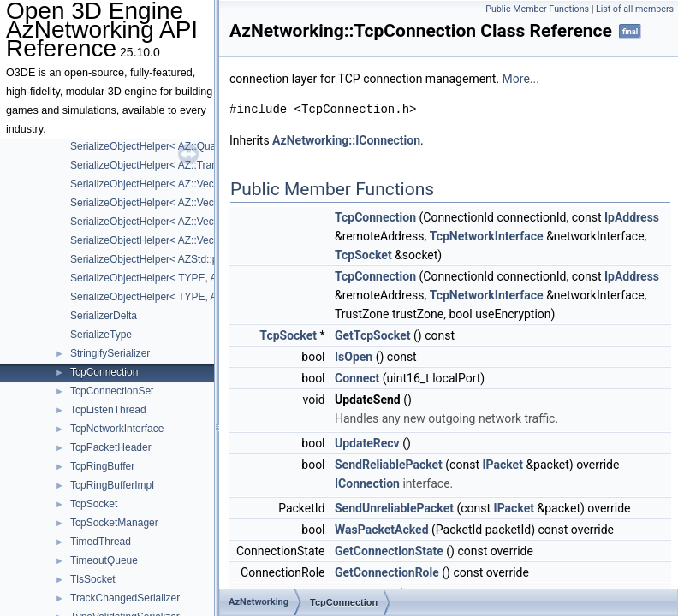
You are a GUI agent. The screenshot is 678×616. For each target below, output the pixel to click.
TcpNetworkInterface (117, 429)
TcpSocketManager (114, 523)
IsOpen (354, 357)
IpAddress (632, 217)
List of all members (635, 9)
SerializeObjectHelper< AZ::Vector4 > (155, 222)
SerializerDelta (104, 316)
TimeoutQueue (104, 560)
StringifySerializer (110, 353)
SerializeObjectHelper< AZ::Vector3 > (155, 203)
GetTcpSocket (373, 335)
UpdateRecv (367, 443)
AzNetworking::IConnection (346, 140)
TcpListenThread (108, 410)
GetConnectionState (389, 551)
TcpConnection (104, 372)
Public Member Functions (537, 9)
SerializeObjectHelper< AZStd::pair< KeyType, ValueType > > (210, 259)
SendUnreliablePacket (394, 508)
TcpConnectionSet (112, 391)
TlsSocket (93, 579)
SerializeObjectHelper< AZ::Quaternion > (163, 146)
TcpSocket (94, 504)
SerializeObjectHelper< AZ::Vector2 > (155, 184)
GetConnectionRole (387, 572)
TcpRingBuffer (102, 466)
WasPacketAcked (382, 530)
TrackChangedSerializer (125, 598)
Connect (357, 378)
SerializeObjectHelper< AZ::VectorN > (156, 240)
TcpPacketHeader (111, 447)
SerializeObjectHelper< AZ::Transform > (161, 165)
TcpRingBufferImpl (112, 485)
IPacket (502, 465)
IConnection (367, 483)
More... (521, 79)
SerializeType (101, 335)
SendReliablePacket (389, 465)
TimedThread (101, 542)
